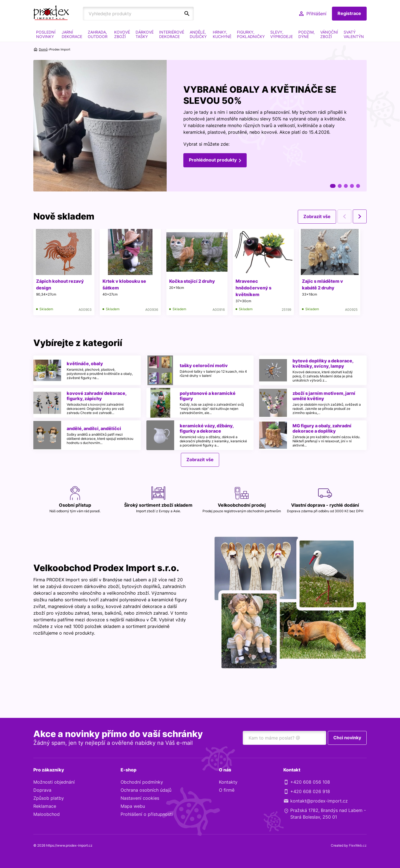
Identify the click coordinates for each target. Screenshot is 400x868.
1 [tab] (333, 186)
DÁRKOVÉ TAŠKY (145, 34)
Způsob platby (49, 798)
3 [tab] (346, 186)
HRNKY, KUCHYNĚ (222, 34)
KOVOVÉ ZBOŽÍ (122, 34)
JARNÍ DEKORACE (72, 34)
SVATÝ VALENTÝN (354, 34)
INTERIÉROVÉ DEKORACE (172, 34)
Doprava (42, 790)
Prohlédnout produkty (213, 160)
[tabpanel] (200, 126)
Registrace (349, 14)
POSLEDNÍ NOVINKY (46, 34)
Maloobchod (47, 814)
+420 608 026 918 (310, 792)
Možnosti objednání (54, 782)
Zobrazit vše (317, 216)
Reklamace (45, 806)
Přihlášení (316, 14)
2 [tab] (340, 186)
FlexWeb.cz (358, 846)
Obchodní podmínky (142, 782)
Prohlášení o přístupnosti (147, 814)
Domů (43, 49)
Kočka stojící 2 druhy (192, 281)
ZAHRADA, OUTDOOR (98, 34)
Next (360, 216)
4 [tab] (352, 186)
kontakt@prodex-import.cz (319, 801)
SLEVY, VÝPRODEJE (282, 34)
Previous (344, 216)
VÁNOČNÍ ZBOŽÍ (329, 34)
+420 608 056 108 (310, 782)
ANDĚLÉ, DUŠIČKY (198, 34)
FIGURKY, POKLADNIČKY (251, 34)
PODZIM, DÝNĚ (307, 34)
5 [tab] (358, 186)
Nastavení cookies (140, 798)
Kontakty (228, 782)
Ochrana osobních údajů (146, 790)
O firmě (227, 790)
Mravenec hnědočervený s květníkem (254, 288)
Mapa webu (133, 806)
